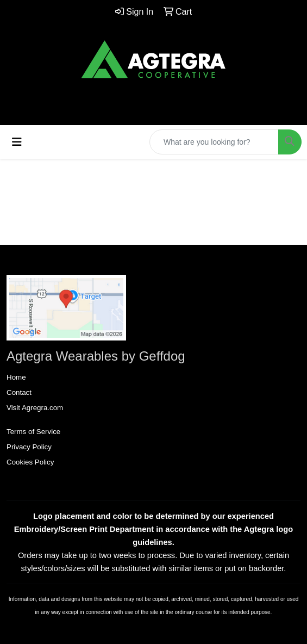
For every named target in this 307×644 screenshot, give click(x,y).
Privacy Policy (29, 447)
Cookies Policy (30, 462)
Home (16, 377)
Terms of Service (33, 432)
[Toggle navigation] (17, 142)
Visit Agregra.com (35, 408)
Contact (19, 392)
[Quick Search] (214, 142)
